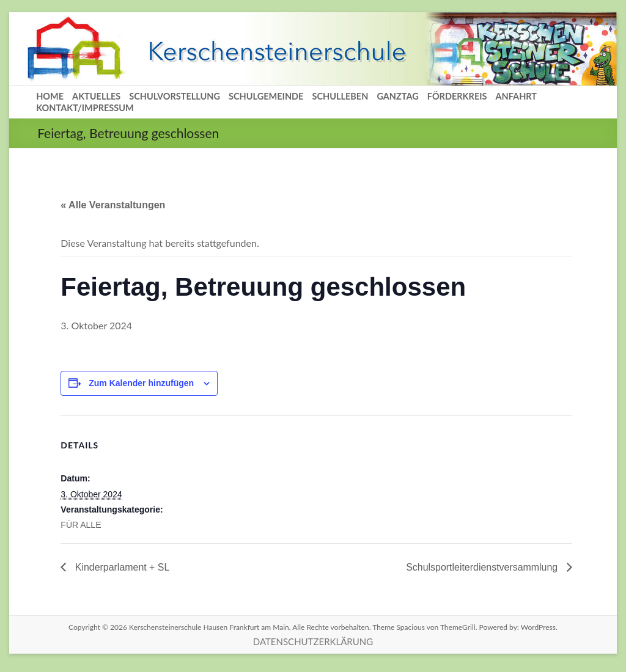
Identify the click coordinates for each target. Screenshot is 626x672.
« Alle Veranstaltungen (113, 205)
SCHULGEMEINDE (266, 96)
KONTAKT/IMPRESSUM (85, 108)
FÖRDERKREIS (457, 96)
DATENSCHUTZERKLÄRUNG (313, 641)
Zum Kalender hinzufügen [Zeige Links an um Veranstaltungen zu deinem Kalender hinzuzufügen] (141, 383)
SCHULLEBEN (340, 96)
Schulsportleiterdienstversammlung (483, 567)
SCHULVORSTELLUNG (175, 96)
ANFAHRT (516, 96)
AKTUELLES (96, 96)
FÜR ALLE (81, 525)
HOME (50, 96)
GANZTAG (397, 96)
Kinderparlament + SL (121, 567)
